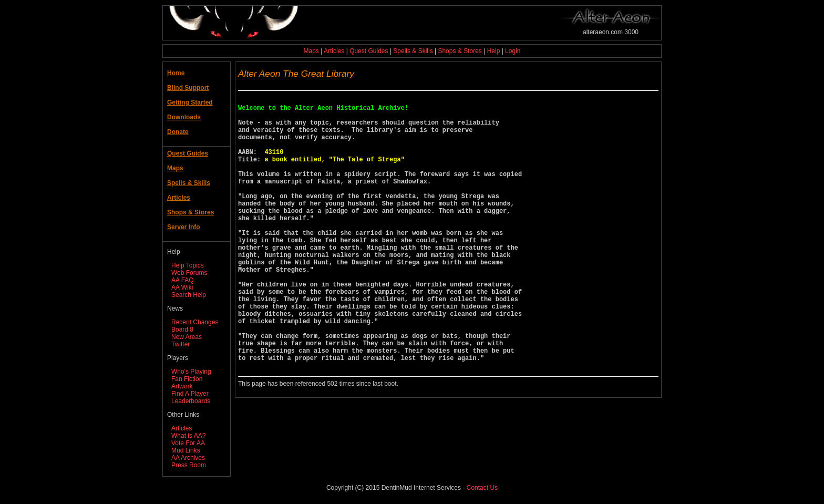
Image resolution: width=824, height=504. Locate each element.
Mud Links (186, 450)
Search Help (189, 295)
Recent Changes (195, 322)
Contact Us (482, 488)
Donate (178, 132)
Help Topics (188, 265)
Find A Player (190, 394)
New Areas (187, 337)
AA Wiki (182, 287)
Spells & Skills (413, 51)
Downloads (184, 117)
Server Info (184, 227)
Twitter (181, 344)
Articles (334, 51)
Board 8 (182, 330)
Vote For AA (188, 443)
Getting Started (190, 102)
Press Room (189, 465)
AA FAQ (183, 280)
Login (513, 51)
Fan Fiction (187, 379)
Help (494, 51)
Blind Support (188, 88)
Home (176, 73)
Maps (311, 51)
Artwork (182, 386)
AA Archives (188, 458)
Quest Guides (369, 51)
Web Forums (189, 273)
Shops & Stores (460, 51)
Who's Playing (191, 372)
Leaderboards (191, 401)
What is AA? (188, 436)
